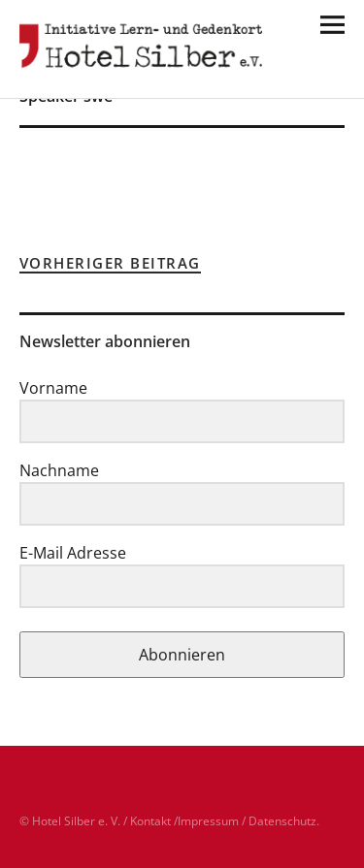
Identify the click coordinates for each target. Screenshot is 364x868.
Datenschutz (282, 821)
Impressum (208, 821)
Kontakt (150, 821)
